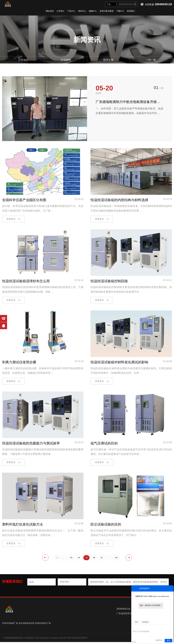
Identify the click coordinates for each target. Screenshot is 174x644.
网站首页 (50, 11)
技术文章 (108, 60)
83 (117, 559)
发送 (168, 641)
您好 (137, 622)
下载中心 (120, 11)
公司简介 (61, 11)
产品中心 (71, 11)
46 (94, 559)
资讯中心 (82, 11)
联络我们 (146, 622)
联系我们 (131, 11)
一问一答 (151, 60)
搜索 (135, 4)
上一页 (42, 559)
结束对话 (159, 640)
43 (71, 559)
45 (86, 559)
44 (79, 559)
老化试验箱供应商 (26, 625)
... (63, 559)
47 (102, 559)
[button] (161, 132)
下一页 (132, 559)
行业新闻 (66, 60)
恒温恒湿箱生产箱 (43, 625)
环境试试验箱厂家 (10, 625)
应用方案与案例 (107, 11)
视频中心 (93, 11)
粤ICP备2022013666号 (77, 640)
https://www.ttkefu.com (161, 596)
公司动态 (23, 60)
